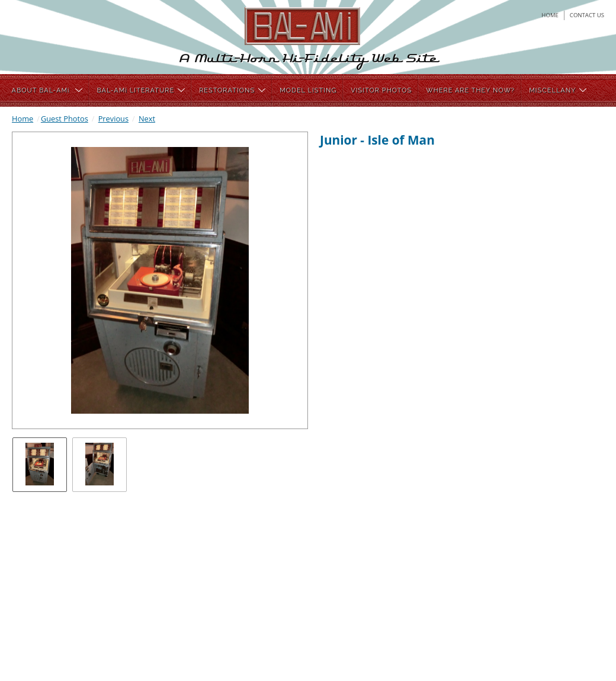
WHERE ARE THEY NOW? (470, 90)
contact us (587, 15)
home (550, 15)
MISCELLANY (558, 90)
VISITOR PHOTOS (381, 90)
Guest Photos (65, 119)
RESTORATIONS (232, 90)
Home (23, 119)
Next (147, 119)
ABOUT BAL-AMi (47, 90)
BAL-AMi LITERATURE (141, 90)
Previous (113, 119)
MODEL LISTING (308, 90)
